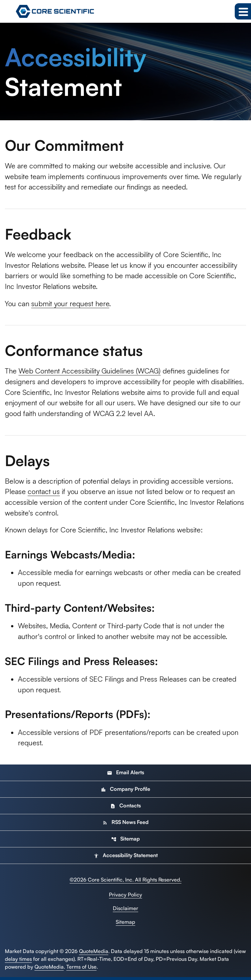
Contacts (125, 808)
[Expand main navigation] (243, 11)
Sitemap (125, 842)
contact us (44, 493)
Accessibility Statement (126, 858)
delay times (18, 962)
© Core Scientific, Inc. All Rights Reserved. (125, 882)
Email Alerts (125, 775)
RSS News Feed (125, 825)
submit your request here (72, 304)
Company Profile (125, 792)
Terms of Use (81, 970)
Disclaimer (125, 911)
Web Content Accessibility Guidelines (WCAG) (92, 372)
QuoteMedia (94, 954)
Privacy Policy (125, 897)
